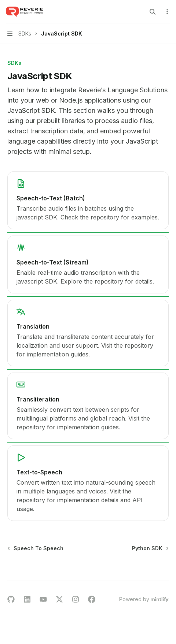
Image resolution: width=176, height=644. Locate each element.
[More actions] (166, 12)
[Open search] (153, 12)
